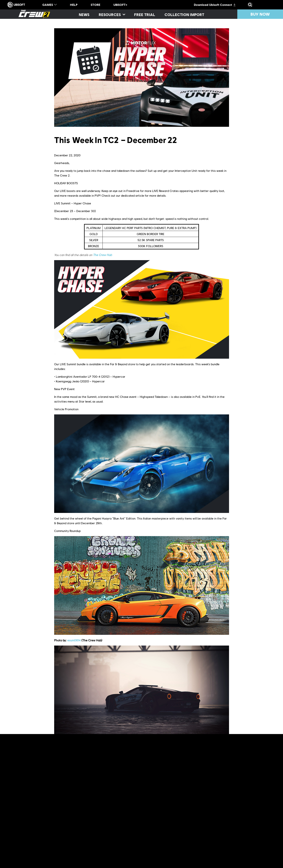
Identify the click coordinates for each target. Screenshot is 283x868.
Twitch (112, 834)
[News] (84, 15)
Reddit (205, 830)
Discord (65, 834)
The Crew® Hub (103, 839)
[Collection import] (184, 15)
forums (195, 830)
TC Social (217, 830)
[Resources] (112, 15)
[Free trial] (145, 15)
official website (127, 830)
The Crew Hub (102, 255)
